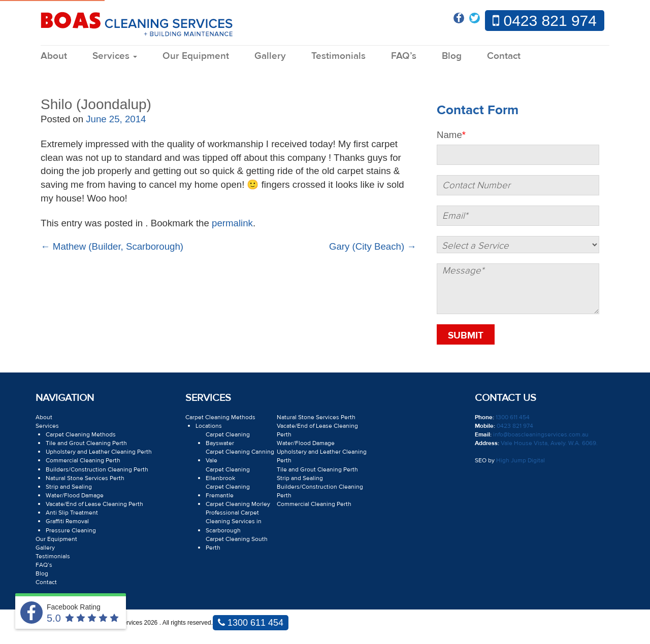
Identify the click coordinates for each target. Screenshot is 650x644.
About (54, 56)
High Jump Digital (521, 460)
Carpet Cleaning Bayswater (228, 439)
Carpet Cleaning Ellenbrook (228, 474)
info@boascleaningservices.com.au (540, 434)
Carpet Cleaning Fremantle (228, 491)
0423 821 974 (545, 21)
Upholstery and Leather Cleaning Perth (99, 452)
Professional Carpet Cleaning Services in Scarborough (234, 521)
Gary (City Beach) (373, 246)
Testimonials (338, 56)
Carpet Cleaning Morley (238, 504)
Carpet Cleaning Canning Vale (240, 456)
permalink (232, 223)
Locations (209, 426)
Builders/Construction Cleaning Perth (97, 469)
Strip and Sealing (69, 487)
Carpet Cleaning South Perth (237, 543)
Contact (504, 56)
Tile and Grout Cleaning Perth (86, 443)
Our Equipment (196, 56)
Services (115, 56)
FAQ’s (404, 56)
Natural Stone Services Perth (85, 478)
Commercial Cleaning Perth (83, 460)
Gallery (270, 56)
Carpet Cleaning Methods (81, 434)
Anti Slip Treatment (72, 513)
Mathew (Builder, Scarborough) (112, 246)
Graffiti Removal (67, 521)
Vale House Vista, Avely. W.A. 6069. (548, 443)
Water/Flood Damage (75, 495)
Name (451, 135)
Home (49, 75)
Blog (452, 56)
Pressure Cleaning (71, 530)
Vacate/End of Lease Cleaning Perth (94, 504)
